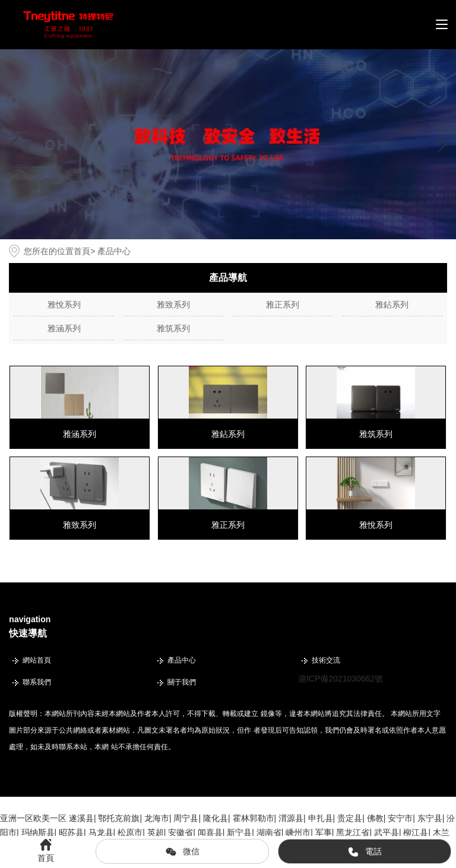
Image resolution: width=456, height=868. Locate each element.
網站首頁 (37, 660)
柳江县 (416, 832)
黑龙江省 (353, 832)
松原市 (130, 832)
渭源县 (291, 818)
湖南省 (269, 832)
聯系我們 (37, 682)
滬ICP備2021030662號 (341, 679)
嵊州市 (298, 832)
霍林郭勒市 (254, 818)
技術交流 (326, 660)
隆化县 (216, 818)
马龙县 (101, 832)
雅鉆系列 (392, 305)
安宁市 (400, 818)
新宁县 (239, 832)
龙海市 (157, 818)
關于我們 (182, 682)
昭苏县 (71, 832)
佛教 (375, 818)
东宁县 (430, 818)
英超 (156, 832)
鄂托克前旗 (119, 818)
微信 (182, 852)
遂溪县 (81, 818)
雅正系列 (283, 305)
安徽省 (180, 832)
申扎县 (321, 818)
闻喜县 (210, 832)
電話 (365, 852)
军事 (324, 832)
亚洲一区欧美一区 (33, 818)
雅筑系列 (173, 328)
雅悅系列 (64, 305)
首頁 (82, 251)
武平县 (387, 832)
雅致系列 (173, 305)
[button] (442, 144)
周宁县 (186, 818)
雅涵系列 (64, 328)
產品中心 (182, 660)
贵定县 (350, 818)
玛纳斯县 (38, 832)
